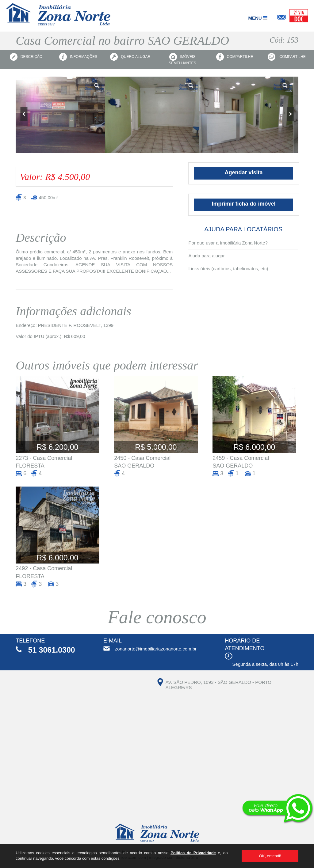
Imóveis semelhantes (182, 59)
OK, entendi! (270, 856)
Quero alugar (130, 57)
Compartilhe (235, 57)
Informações (78, 57)
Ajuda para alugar (206, 256)
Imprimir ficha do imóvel (244, 204)
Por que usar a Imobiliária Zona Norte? (228, 243)
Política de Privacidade (193, 853)
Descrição (26, 57)
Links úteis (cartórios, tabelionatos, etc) (228, 269)
